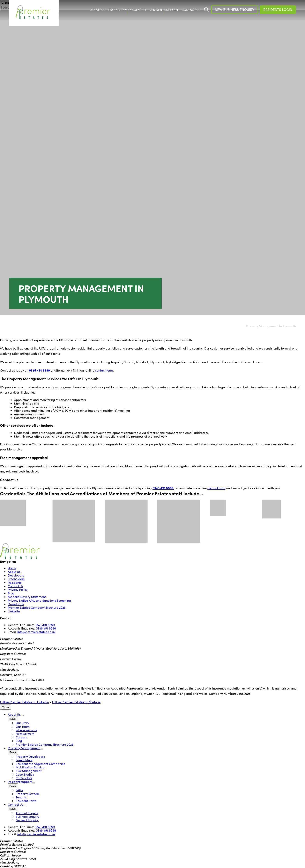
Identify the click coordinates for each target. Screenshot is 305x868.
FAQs (19, 790)
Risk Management (29, 771)
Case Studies (25, 774)
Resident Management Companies (40, 764)
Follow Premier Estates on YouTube (76, 702)
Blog (11, 593)
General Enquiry (27, 820)
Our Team (23, 726)
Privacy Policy (18, 589)
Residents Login (278, 10)
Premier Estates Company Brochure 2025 (37, 607)
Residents (15, 582)
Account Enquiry (27, 813)
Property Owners (28, 794)
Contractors (24, 778)
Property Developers (30, 756)
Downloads (16, 604)
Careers (21, 737)
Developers (16, 575)
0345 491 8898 (46, 628)
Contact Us (15, 586)
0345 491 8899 (39, 370)
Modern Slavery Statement (27, 597)
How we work (25, 733)
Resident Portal (26, 801)
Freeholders (16, 579)
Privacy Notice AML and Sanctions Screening (39, 600)
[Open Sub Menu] (22, 716)
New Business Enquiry (235, 10)
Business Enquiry (27, 816)
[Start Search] (206, 10)
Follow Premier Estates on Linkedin (24, 702)
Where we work (26, 730)
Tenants (21, 797)
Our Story (22, 723)
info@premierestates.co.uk (36, 632)
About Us (14, 572)
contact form (104, 370)
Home (12, 568)
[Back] (13, 719)
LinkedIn (14, 611)
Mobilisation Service (30, 767)
